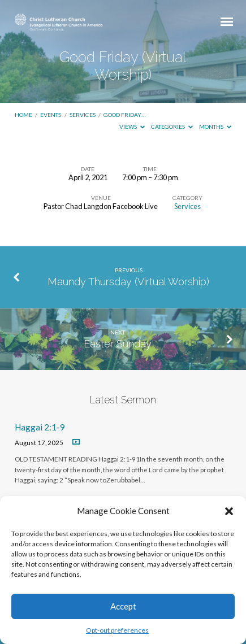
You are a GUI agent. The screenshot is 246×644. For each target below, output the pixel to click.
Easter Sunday (118, 344)
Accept (123, 606)
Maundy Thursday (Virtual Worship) (128, 282)
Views (132, 127)
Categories (172, 127)
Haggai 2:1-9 (40, 427)
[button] (229, 511)
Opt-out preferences (117, 630)
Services (83, 115)
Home (23, 115)
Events (51, 115)
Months (215, 127)
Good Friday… (124, 115)
